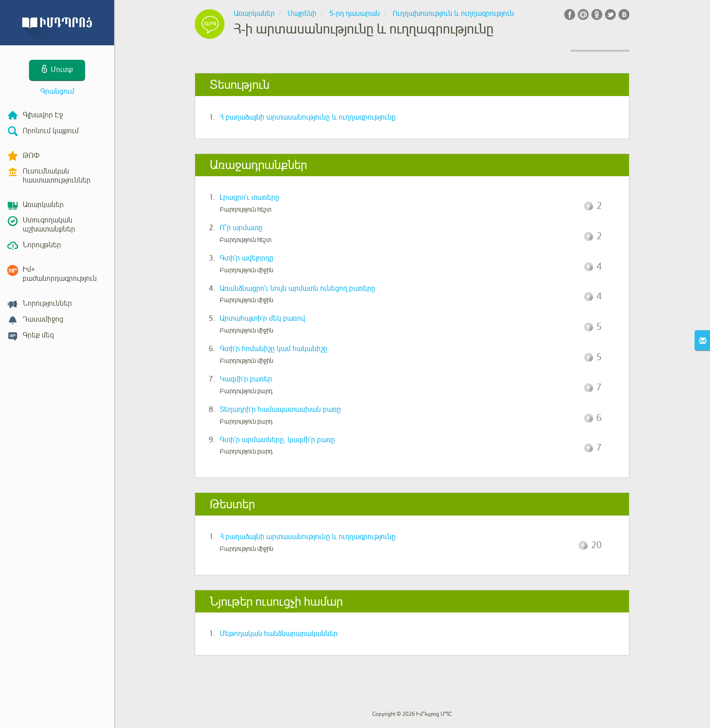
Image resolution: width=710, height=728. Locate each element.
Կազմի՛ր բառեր (246, 379)
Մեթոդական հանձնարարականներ (279, 634)
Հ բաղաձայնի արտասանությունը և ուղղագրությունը (308, 117)
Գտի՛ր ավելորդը (247, 258)
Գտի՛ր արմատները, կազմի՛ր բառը (277, 440)
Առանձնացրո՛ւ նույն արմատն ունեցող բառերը (297, 289)
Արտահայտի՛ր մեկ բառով (262, 318)
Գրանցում (57, 92)
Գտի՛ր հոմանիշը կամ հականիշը (273, 349)
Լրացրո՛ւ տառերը (249, 198)
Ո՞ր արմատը (241, 228)
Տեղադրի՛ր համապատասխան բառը (280, 410)
